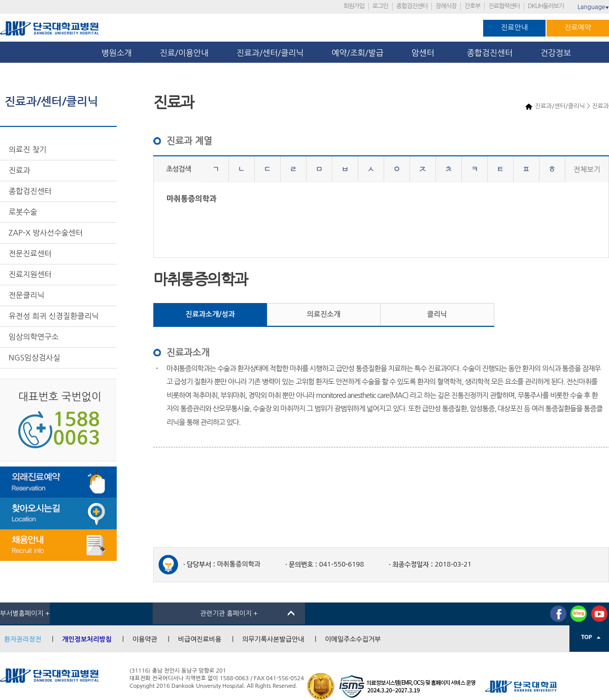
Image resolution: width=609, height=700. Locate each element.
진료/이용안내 (184, 53)
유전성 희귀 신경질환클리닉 (54, 316)
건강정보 (556, 53)
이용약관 (145, 639)
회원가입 (354, 6)
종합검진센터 (412, 6)
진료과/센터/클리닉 (270, 53)
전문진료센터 (30, 254)
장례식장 (446, 6)
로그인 (380, 6)
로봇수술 (23, 212)
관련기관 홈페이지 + (229, 613)
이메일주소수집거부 (353, 639)
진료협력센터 (504, 6)
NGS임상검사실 (35, 358)
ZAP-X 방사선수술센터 (46, 233)
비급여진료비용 (200, 639)
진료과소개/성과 (210, 314)
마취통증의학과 (192, 199)
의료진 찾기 (28, 149)
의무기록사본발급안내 (273, 639)
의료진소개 (324, 314)
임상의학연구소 (34, 337)
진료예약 (578, 27)
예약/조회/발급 (357, 53)
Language (593, 7)
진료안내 (514, 27)
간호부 (472, 6)
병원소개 (117, 53)
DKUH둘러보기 (546, 6)
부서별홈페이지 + (25, 613)
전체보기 (587, 170)
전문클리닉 (27, 295)
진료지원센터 (30, 274)
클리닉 (437, 314)
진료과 (19, 170)
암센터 (425, 53)
